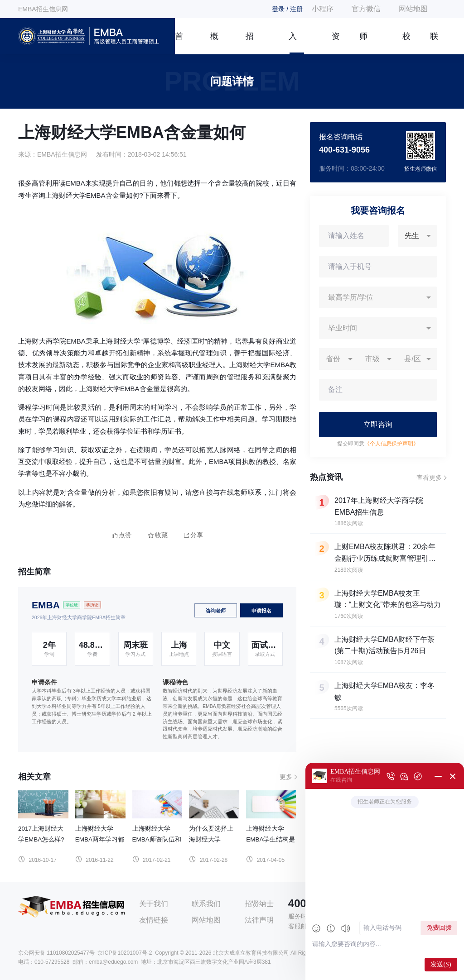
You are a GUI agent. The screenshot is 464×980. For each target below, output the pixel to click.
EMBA (46, 605)
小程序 (323, 9)
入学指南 (293, 43)
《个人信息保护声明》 (391, 444)
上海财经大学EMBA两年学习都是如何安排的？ (100, 839)
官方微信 (366, 9)
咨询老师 (216, 611)
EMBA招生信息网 (43, 9)
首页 (179, 43)
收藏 (158, 535)
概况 (214, 43)
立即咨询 (378, 424)
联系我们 (434, 43)
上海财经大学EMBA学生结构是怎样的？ (271, 839)
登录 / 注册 (287, 9)
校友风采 (406, 43)
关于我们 (154, 904)
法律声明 (259, 920)
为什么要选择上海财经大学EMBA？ (211, 839)
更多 (286, 777)
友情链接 (154, 920)
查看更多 (429, 478)
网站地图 (413, 9)
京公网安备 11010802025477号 (56, 953)
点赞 (122, 535)
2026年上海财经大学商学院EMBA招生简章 (79, 617)
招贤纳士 (259, 904)
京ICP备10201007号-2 (125, 953)
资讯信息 (336, 43)
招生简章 (250, 43)
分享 (193, 535)
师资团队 (363, 43)
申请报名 (261, 611)
